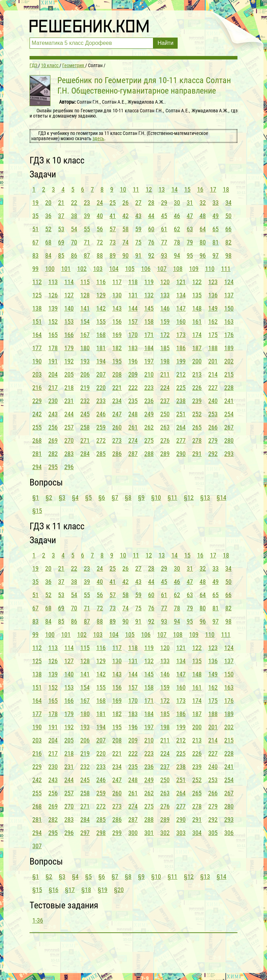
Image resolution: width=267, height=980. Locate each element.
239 (197, 401)
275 (149, 440)
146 (165, 308)
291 (197, 454)
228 (229, 388)
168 (101, 335)
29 (164, 203)
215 (229, 374)
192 (69, 361)
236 (149, 401)
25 (113, 203)
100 (50, 269)
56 (100, 229)
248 (133, 414)
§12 (189, 497)
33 (216, 203)
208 (117, 374)
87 (87, 255)
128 (85, 295)
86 (74, 255)
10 (123, 189)
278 (197, 440)
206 (85, 374)
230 (53, 401)
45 (164, 216)
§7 (115, 497)
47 (190, 216)
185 (165, 348)
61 (164, 229)
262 (149, 427)
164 (37, 335)
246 (101, 414)
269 (53, 440)
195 (117, 361)
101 (66, 269)
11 (136, 189)
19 (35, 203)
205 (69, 374)
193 (85, 361)
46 (177, 216)
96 (203, 255)
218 (69, 388)
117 (117, 282)
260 (117, 427)
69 (61, 242)
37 (61, 216)
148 (197, 308)
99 (35, 269)
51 (35, 229)
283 (69, 454)
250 (165, 414)
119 (149, 282)
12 (149, 189)
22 (74, 203)
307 (37, 846)
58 (126, 229)
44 (151, 216)
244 (69, 414)
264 (181, 427)
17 (213, 189)
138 (37, 308)
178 (53, 348)
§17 (70, 890)
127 (69, 295)
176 (229, 335)
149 (213, 308)
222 (133, 388)
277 (181, 440)
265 (197, 427)
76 (151, 242)
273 (117, 440)
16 (200, 189)
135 (197, 295)
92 (151, 255)
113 (53, 282)
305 (213, 833)
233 (101, 401)
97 (216, 255)
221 (117, 388)
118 (133, 282)
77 (164, 242)
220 (101, 388)
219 (85, 388)
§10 (156, 497)
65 (216, 229)
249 (149, 414)
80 (203, 242)
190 (37, 361)
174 (197, 335)
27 (138, 203)
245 (85, 414)
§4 (75, 497)
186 (181, 348)
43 (138, 216)
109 (194, 269)
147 (181, 308)
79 (190, 242)
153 (69, 322)
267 (229, 427)
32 (203, 203)
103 (98, 269)
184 (149, 348)
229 (37, 401)
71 (87, 242)
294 (37, 467)
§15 (37, 511)
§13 (205, 497)
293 (229, 454)
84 (48, 255)
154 (85, 322)
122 (197, 282)
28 (151, 203)
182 (117, 348)
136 (213, 295)
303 (181, 833)
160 (181, 322)
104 (114, 269)
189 (229, 348)
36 (48, 216)
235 (133, 401)
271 (85, 440)
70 (74, 242)
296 (69, 467)
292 (213, 454)
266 (213, 427)
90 (126, 255)
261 (133, 427)
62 (177, 229)
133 (165, 295)
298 (101, 833)
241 (229, 401)
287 (133, 454)
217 (53, 388)
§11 (172, 497)
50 (228, 216)
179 (69, 348)
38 (74, 216)
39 (87, 216)
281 (37, 454)
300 (133, 833)
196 (133, 361)
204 (53, 374)
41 (113, 216)
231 (69, 401)
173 (181, 335)
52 (48, 229)
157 (133, 322)
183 (133, 348)
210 (149, 374)
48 (203, 216)
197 (149, 361)
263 (165, 427)
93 (164, 255)
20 (48, 203)
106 (146, 269)
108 (178, 269)
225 (181, 388)
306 (229, 833)
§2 (49, 497)
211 (165, 374)
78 (177, 242)
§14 (221, 497)
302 (165, 833)
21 (61, 203)
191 (53, 361)
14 (175, 189)
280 (229, 440)
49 (216, 216)
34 (228, 203)
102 (82, 269)
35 (35, 216)
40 (100, 216)
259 (101, 427)
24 (100, 203)
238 (181, 401)
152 (53, 322)
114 (69, 282)
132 (149, 295)
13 (162, 189)
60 (151, 229)
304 (197, 833)
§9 (141, 497)
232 (85, 401)
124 (229, 282)
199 (181, 361)
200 (197, 361)
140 (69, 308)
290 (181, 454)
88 (100, 255)
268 (37, 440)
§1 (36, 497)
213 (197, 374)
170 (133, 335)
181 (101, 348)
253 (213, 414)
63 (190, 229)
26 (126, 203)
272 (101, 440)
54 (74, 229)
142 (101, 308)
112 (37, 282)
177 (37, 348)
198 (165, 361)
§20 (119, 890)
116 (101, 282)
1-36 (38, 920)
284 (85, 454)
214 (213, 374)
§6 (102, 497)
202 (229, 361)
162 (213, 322)
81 (216, 242)
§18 (86, 890)
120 (165, 282)
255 (37, 427)
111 (226, 269)
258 (85, 427)
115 (85, 282)
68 (48, 242)
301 (149, 833)
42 (126, 216)
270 (69, 440)
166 (69, 335)
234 (117, 401)
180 (85, 348)
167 (85, 335)
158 (149, 322)
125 (37, 295)
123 (213, 282)
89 (113, 255)
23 (87, 203)
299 (117, 833)
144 (133, 308)
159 (165, 322)
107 (162, 269)
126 (53, 295)
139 (53, 308)
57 (113, 229)
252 (197, 414)
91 (138, 255)
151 (37, 322)
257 (69, 427)
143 (117, 308)
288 (149, 454)
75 (138, 242)
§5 (88, 497)
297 (85, 833)
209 (133, 374)
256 (53, 427)
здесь (98, 138)
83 (35, 255)
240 (213, 401)
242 (37, 414)
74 (126, 242)
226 (197, 388)
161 (197, 322)
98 (228, 255)
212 (181, 374)
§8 (128, 497)
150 (229, 308)
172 (165, 335)
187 (197, 348)
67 (35, 242)
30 (177, 203)
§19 (103, 890)
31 (190, 203)
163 (229, 322)
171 (149, 335)
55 (87, 229)
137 (229, 295)
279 (213, 440)
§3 (62, 497)
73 (113, 242)
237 (165, 401)
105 (130, 269)
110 (210, 269)
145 (149, 308)
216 (37, 388)
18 (226, 189)
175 (213, 335)
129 (101, 295)
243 (53, 414)
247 (117, 414)
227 (213, 388)
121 (181, 282)
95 (190, 255)
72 (100, 242)
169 (117, 335)
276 (165, 440)
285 (101, 454)
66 (228, 229)
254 (229, 414)
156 (117, 322)
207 (101, 374)
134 (181, 295)
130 (117, 295)
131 (133, 295)
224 (165, 388)
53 (61, 229)
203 (37, 374)
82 (228, 242)
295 (53, 467)
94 (177, 255)
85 (61, 255)
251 (181, 414)
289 (165, 454)
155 (101, 322)
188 (213, 348)
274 (133, 440)
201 (213, 361)
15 (187, 189)
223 (149, 388)
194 (101, 361)
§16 (54, 890)
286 (117, 454)
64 (203, 229)
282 (53, 454)
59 (138, 229)
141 (85, 308)
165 (53, 335)
